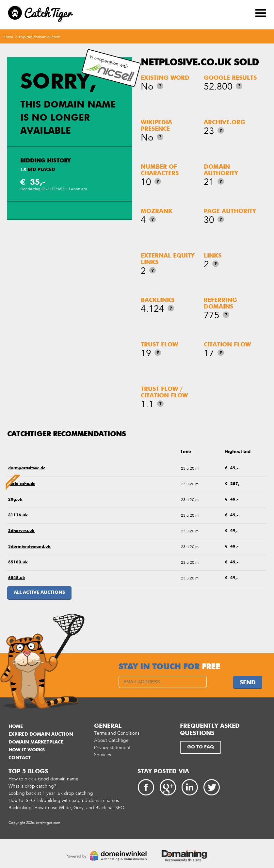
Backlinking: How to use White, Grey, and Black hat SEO (66, 808)
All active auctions (39, 593)
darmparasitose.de (27, 468)
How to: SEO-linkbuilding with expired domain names (64, 801)
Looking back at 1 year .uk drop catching (51, 793)
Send (248, 683)
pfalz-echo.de (22, 484)
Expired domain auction (40, 37)
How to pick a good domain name (43, 779)
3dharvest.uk (21, 531)
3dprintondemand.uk (29, 547)
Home (8, 37)
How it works (27, 750)
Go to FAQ (201, 747)
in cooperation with (110, 68)
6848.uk (17, 578)
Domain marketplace (36, 742)
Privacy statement (112, 748)
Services (103, 755)
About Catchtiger (112, 740)
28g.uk (15, 500)
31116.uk (18, 515)
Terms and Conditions (117, 733)
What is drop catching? (32, 786)
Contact (20, 758)
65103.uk (18, 562)
